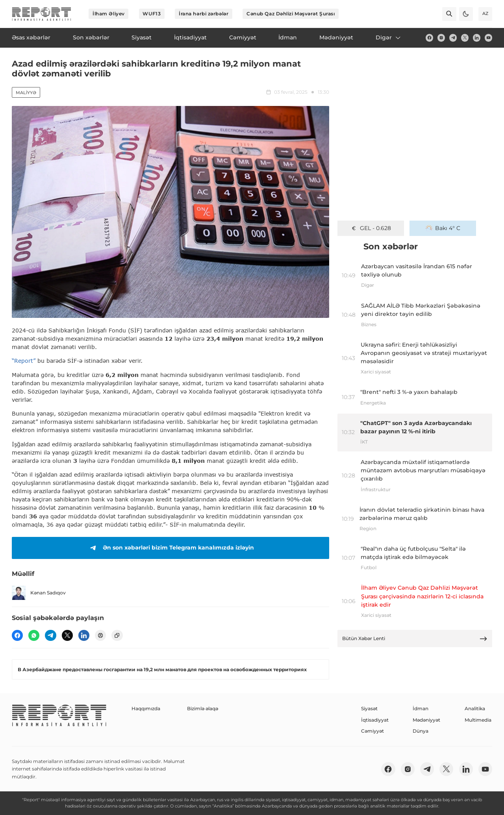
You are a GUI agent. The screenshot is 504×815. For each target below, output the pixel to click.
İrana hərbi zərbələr (204, 14)
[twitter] (465, 38)
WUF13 (152, 14)
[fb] (429, 38)
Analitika (475, 708)
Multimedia (478, 720)
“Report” (24, 361)
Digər (389, 37)
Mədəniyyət (426, 720)
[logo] (42, 14)
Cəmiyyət (372, 731)
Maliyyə (26, 93)
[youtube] (488, 38)
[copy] (117, 635)
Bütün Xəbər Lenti (415, 639)
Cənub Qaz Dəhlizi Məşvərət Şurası (291, 14)
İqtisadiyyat (375, 720)
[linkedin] (477, 38)
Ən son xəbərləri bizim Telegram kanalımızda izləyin (171, 548)
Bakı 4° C (443, 228)
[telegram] (453, 38)
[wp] (34, 635)
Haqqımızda (146, 708)
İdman (421, 708)
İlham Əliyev (109, 14)
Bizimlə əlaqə (203, 708)
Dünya (421, 731)
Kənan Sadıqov (39, 593)
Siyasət (369, 708)
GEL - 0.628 (371, 228)
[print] (100, 635)
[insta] (441, 38)
